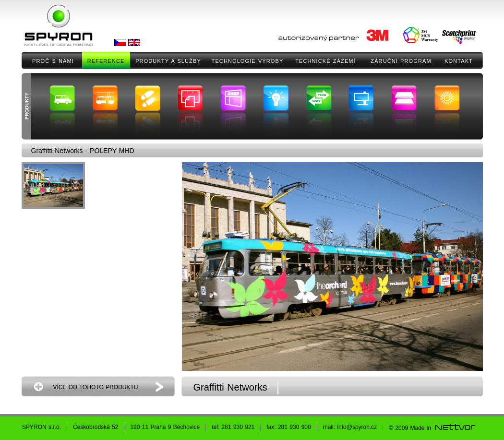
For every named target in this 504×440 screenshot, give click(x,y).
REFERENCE (106, 61)
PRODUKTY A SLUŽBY (168, 61)
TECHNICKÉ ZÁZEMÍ (325, 61)
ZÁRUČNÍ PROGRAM (401, 61)
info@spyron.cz (357, 427)
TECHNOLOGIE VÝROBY (248, 61)
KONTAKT (459, 61)
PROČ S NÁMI (53, 61)
